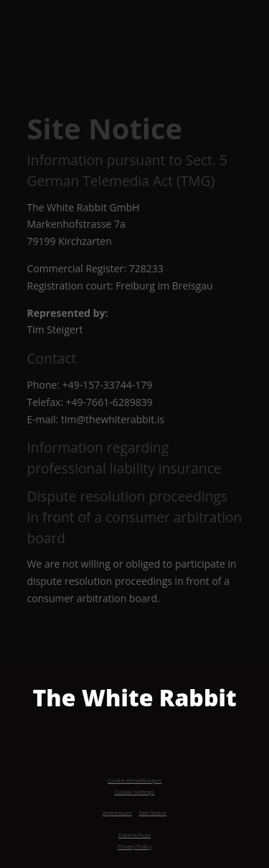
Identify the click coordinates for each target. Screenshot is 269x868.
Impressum (117, 812)
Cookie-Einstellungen (134, 780)
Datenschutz (134, 835)
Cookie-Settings (135, 791)
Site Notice (152, 812)
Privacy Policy (135, 846)
